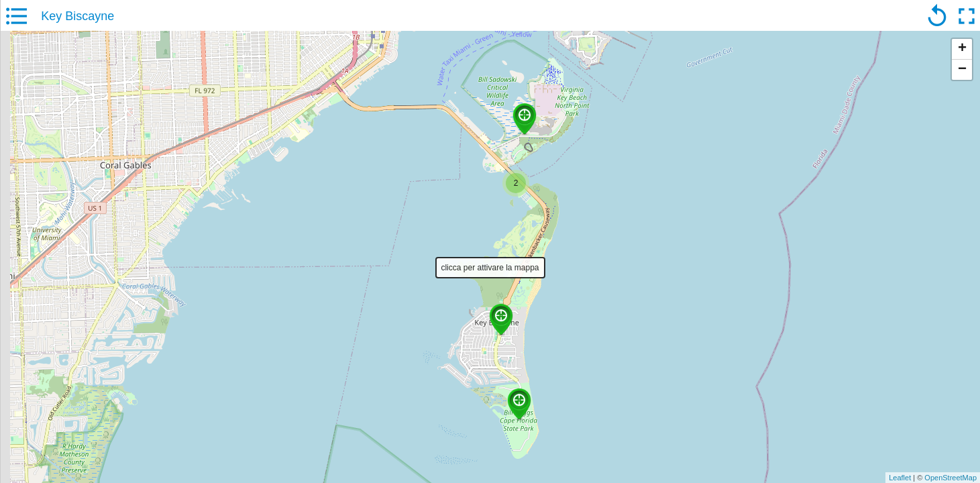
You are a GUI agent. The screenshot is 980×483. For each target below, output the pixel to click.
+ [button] (962, 49)
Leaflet (900, 478)
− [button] (962, 70)
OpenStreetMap (950, 478)
